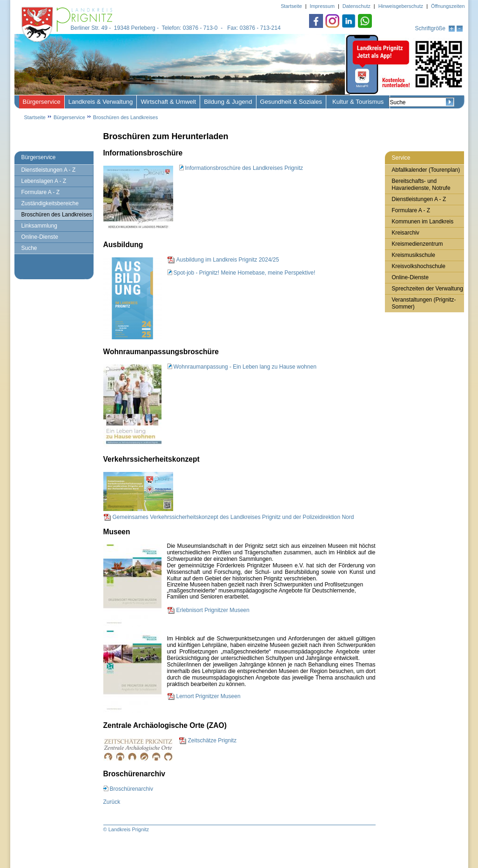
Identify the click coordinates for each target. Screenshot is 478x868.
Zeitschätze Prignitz (212, 740)
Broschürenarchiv (131, 789)
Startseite (35, 117)
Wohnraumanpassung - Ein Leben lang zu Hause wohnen (245, 367)
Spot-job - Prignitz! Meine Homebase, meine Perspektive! (245, 273)
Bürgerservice (42, 102)
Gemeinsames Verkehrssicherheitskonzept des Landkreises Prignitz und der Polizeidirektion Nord (233, 517)
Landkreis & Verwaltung (101, 102)
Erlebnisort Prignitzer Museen (213, 610)
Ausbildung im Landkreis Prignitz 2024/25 (228, 260)
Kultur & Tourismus (358, 102)
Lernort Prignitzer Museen (209, 696)
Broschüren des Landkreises (125, 117)
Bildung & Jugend (228, 102)
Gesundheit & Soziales (291, 102)
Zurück (112, 802)
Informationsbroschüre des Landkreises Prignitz (244, 168)
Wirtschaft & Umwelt (168, 102)
